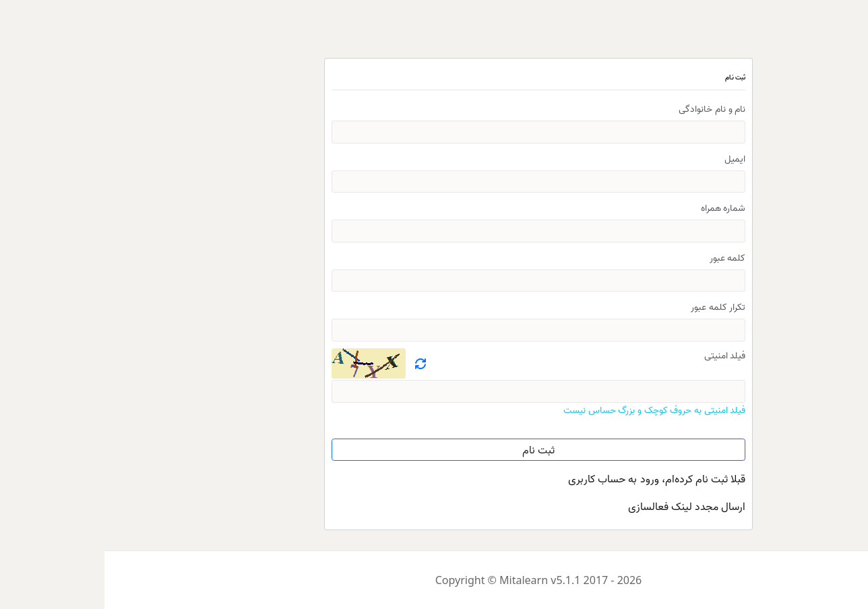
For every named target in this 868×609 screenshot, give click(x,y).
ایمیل (630, 158)
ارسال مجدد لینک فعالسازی (582, 506)
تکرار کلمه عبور (614, 306)
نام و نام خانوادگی (608, 108)
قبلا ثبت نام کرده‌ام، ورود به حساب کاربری (552, 478)
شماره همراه (619, 207)
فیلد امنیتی (621, 355)
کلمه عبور (623, 257)
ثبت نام (434, 449)
